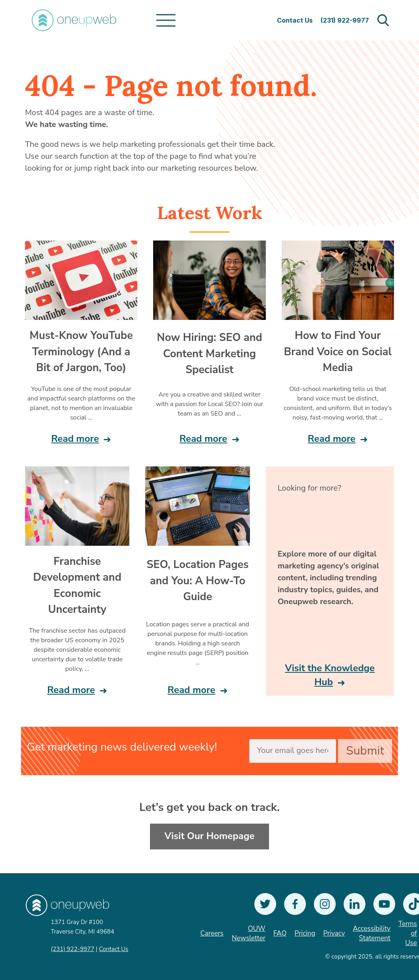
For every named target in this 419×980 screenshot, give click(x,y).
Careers (212, 933)
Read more (75, 439)
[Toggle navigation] (166, 20)
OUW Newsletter (249, 933)
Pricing (305, 933)
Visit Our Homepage (210, 836)
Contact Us (295, 20)
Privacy (334, 933)
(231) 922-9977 (345, 20)
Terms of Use (408, 933)
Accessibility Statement (372, 933)
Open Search (383, 20)
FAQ (280, 933)
